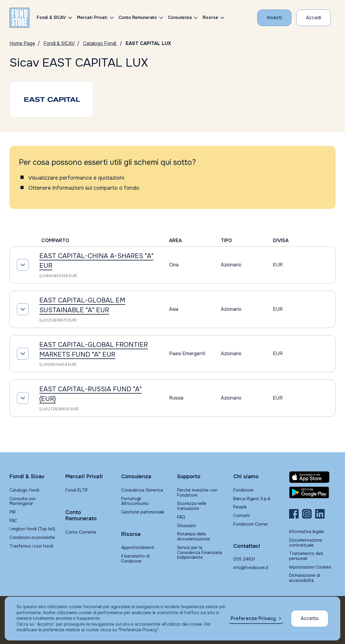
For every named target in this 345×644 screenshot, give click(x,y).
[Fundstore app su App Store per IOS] (312, 477)
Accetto (310, 618)
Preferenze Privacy (253, 618)
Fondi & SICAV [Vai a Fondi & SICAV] (59, 43)
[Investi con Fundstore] (274, 18)
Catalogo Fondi (100, 43)
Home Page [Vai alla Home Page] (22, 43)
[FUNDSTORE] (20, 18)
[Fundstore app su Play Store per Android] (312, 492)
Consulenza (180, 17)
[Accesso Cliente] (314, 18)
